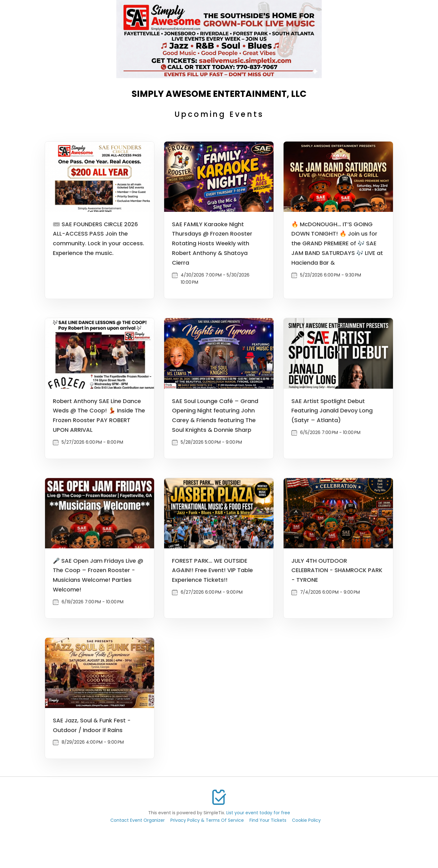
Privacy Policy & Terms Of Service (207, 820)
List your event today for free (258, 813)
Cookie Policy (306, 820)
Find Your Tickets (268, 820)
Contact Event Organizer (138, 820)
